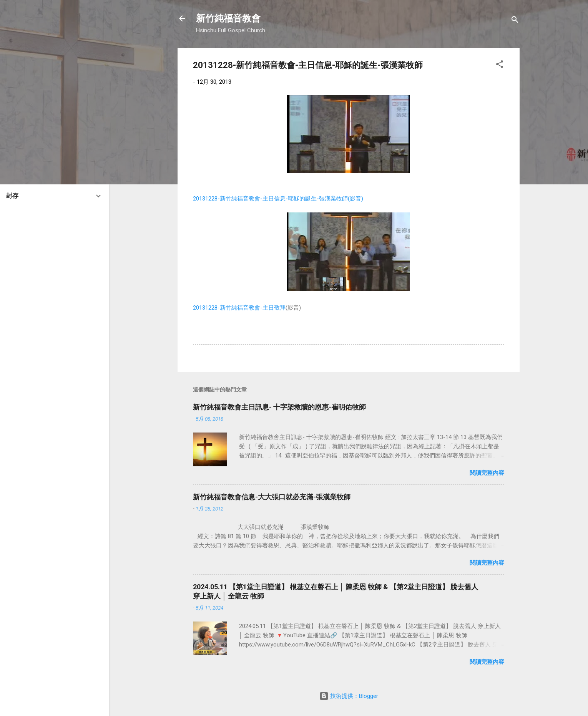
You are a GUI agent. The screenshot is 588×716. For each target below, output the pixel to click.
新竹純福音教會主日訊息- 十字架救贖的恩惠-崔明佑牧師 (279, 407)
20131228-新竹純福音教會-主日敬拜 (239, 308)
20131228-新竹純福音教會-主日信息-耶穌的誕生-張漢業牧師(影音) (278, 199)
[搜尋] (515, 21)
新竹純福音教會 (228, 18)
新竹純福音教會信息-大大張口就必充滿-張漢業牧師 (272, 497)
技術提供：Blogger (349, 696)
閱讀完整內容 (487, 473)
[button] (500, 65)
